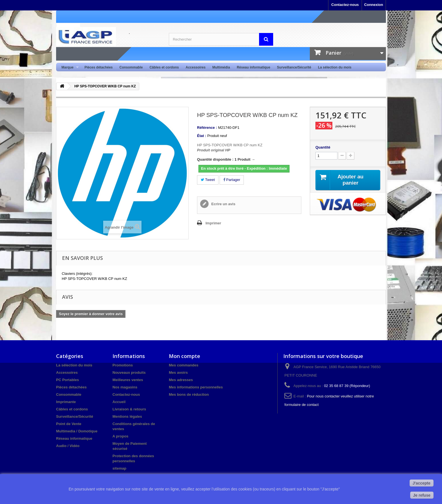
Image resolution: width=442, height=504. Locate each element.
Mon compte (184, 356)
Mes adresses (181, 380)
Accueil (119, 402)
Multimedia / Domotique (77, 431)
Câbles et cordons (164, 67)
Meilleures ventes (128, 380)
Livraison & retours (129, 409)
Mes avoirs (178, 373)
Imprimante (66, 402)
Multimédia (221, 67)
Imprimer (213, 223)
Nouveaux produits (129, 373)
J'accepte (422, 483)
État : (202, 136)
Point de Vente (69, 424)
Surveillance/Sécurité (294, 67)
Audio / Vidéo (68, 446)
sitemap (119, 468)
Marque (68, 68)
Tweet (208, 180)
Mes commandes (184, 365)
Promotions (123, 365)
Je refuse (422, 495)
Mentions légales (127, 416)
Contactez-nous (345, 5)
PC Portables (68, 380)
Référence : (207, 128)
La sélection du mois (335, 67)
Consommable (131, 67)
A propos (121, 436)
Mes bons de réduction (189, 394)
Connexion (374, 5)
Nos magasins (125, 387)
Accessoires (195, 67)
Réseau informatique (254, 67)
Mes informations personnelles (196, 387)
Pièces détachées (99, 67)
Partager (232, 180)
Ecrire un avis (223, 204)
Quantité (323, 147)
